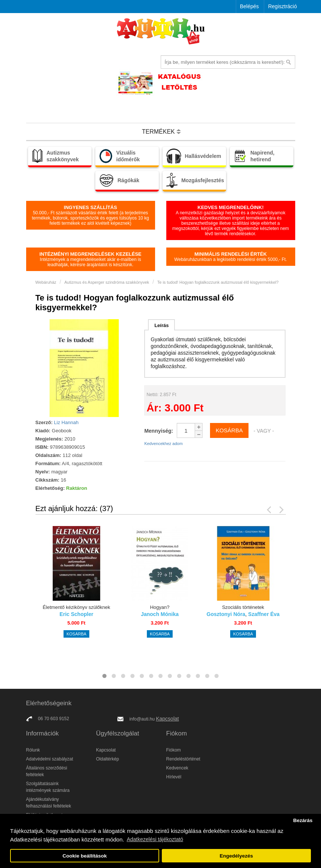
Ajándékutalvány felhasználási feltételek (49, 803)
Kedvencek (177, 768)
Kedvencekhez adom (163, 444)
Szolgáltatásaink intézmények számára (48, 787)
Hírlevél (174, 777)
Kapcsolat (167, 719)
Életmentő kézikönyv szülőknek (76, 607)
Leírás (161, 325)
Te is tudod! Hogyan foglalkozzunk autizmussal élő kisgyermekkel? (218, 282)
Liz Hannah (66, 422)
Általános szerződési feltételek (47, 771)
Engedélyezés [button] (236, 856)
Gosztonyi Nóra (226, 614)
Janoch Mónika (160, 614)
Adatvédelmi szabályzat (50, 759)
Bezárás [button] (303, 820)
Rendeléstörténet (183, 759)
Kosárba (76, 634)
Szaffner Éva (264, 614)
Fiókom (174, 750)
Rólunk (33, 750)
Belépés (249, 6)
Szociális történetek (243, 607)
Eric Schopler (76, 614)
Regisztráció (282, 6)
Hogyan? (160, 607)
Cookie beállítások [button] (85, 856)
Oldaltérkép (107, 759)
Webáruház (46, 282)
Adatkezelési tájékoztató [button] (155, 839)
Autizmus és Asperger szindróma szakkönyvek (107, 282)
